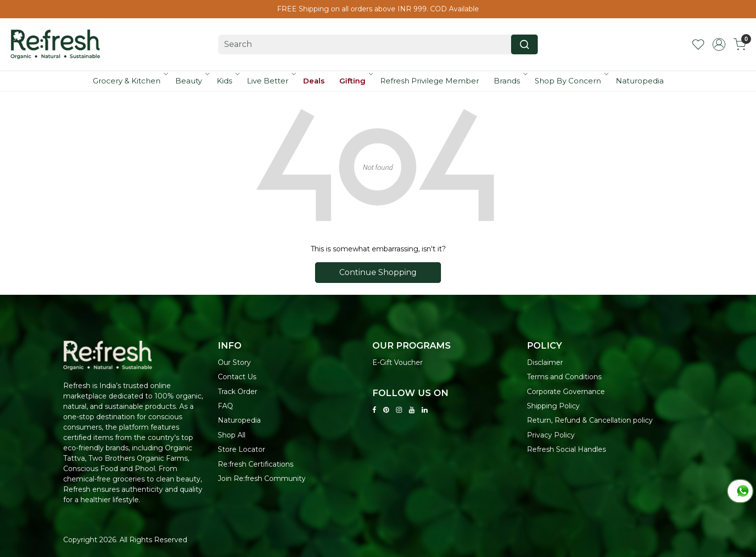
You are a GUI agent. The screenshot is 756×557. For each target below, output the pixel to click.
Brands (510, 81)
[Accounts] (719, 44)
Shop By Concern (571, 81)
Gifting (356, 81)
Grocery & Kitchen (130, 81)
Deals (314, 81)
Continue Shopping (378, 272)
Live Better (271, 81)
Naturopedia (640, 81)
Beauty (192, 81)
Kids (228, 81)
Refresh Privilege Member (430, 81)
